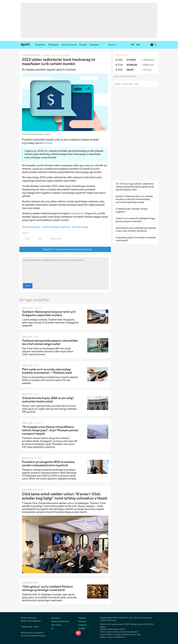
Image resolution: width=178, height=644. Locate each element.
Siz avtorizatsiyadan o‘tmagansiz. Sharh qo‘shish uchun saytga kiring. (65, 270)
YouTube (80, 628)
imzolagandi (77, 213)
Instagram (81, 625)
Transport (38, 308)
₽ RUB (119, 70)
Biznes (36, 337)
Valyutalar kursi (122, 55)
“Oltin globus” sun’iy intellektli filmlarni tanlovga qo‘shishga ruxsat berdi (47, 588)
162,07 (130, 70)
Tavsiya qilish (54, 239)
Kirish (28, 286)
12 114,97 (131, 60)
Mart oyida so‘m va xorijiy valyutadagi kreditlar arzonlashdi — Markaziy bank (47, 371)
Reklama (118, 84)
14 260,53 (132, 65)
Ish (53, 628)
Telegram (81, 618)
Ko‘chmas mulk (69, 45)
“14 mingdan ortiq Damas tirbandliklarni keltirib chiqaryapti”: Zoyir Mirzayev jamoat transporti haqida (50, 430)
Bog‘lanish (56, 618)
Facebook (81, 621)
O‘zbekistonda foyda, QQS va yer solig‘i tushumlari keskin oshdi (48, 400)
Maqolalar (53, 45)
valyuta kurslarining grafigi (126, 76)
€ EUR (119, 65)
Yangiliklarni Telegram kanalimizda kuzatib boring (65, 249)
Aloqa (137, 84)
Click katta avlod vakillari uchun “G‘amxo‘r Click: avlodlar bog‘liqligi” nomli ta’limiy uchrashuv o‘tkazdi (65, 496)
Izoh (38, 239)
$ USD (119, 60)
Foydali (83, 45)
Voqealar (94, 45)
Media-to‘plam (128, 84)
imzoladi (48, 143)
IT (40, 583)
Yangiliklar (40, 45)
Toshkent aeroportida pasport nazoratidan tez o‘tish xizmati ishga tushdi (50, 342)
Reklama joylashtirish (60, 621)
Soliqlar (36, 394)
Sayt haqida (56, 625)
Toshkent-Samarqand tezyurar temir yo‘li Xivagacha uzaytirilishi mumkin (49, 313)
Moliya (36, 365)
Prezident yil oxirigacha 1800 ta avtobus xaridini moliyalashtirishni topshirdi (48, 464)
